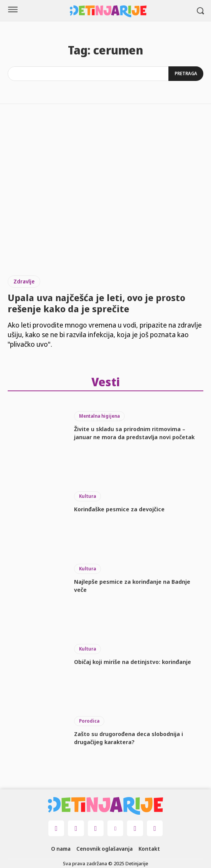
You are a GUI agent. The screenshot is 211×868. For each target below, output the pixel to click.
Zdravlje (24, 281)
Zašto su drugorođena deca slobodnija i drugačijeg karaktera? (129, 738)
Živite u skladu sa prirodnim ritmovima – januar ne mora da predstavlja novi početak (134, 433)
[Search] (186, 74)
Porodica (89, 721)
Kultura (87, 496)
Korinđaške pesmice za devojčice (119, 509)
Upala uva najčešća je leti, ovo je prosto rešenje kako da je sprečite (96, 303)
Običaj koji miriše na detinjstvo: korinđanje (133, 662)
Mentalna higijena (99, 416)
